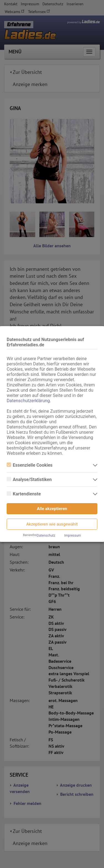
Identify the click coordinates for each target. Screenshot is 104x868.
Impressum (72, 536)
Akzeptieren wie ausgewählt (52, 524)
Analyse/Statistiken (29, 480)
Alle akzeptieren (52, 509)
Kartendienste (24, 494)
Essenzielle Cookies (30, 465)
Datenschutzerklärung (28, 401)
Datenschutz (46, 536)
